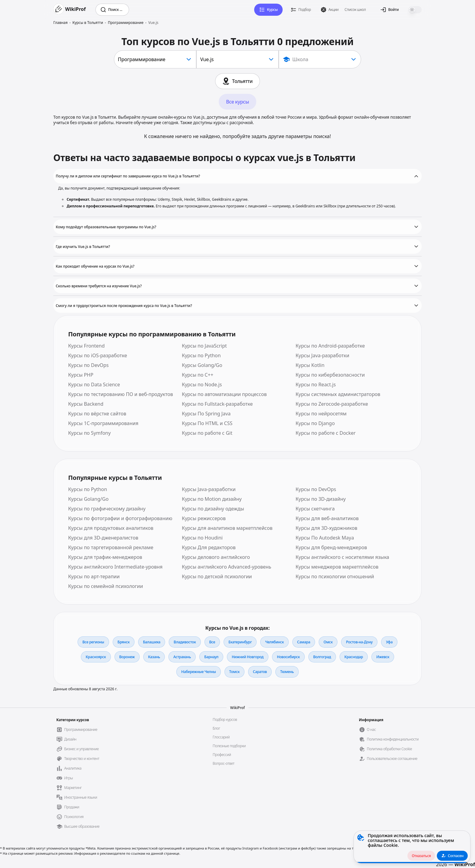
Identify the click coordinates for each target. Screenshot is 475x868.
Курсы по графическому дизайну (107, 509)
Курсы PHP (81, 375)
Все (212, 642)
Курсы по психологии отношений (335, 576)
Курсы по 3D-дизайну (321, 499)
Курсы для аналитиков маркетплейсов (227, 528)
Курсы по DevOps (88, 365)
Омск (328, 642)
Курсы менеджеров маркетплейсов (337, 567)
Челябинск (274, 642)
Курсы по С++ (198, 375)
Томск (234, 672)
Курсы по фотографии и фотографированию (120, 518)
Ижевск (383, 657)
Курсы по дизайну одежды (213, 509)
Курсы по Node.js (202, 384)
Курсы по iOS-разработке (98, 355)
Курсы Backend (86, 404)
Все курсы (237, 102)
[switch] (415, 10)
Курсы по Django (315, 423)
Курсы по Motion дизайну (212, 499)
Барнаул (211, 657)
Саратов (260, 672)
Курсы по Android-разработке (330, 346)
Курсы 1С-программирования (103, 423)
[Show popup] (320, 59)
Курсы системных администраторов (338, 394)
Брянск (124, 642)
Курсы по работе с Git (207, 433)
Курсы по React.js (316, 384)
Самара (304, 642)
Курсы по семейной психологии (106, 586)
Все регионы (93, 642)
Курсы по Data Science (94, 384)
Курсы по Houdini (202, 538)
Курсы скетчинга (315, 509)
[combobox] (155, 59)
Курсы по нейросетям (321, 414)
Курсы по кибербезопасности (330, 375)
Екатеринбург (240, 642)
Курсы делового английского (216, 557)
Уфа (389, 642)
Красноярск (96, 657)
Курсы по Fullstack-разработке (217, 404)
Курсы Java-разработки (322, 355)
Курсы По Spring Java (206, 414)
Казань (154, 657)
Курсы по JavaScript (204, 346)
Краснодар (354, 657)
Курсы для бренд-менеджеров (331, 547)
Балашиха (152, 642)
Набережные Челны (198, 672)
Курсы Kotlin (310, 365)
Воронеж (127, 657)
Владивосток (185, 642)
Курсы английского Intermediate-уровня (115, 567)
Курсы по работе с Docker (326, 433)
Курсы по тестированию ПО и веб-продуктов (121, 394)
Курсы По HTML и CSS (207, 423)
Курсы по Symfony (89, 433)
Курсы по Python (201, 355)
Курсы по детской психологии (217, 576)
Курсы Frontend (86, 346)
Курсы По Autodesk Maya (325, 538)
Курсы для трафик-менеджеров (105, 557)
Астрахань (182, 657)
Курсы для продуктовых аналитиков (111, 528)
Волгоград (322, 657)
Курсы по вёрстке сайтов (97, 414)
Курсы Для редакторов (209, 547)
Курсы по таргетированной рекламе (111, 547)
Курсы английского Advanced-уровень (226, 567)
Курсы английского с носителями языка (342, 557)
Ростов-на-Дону (359, 642)
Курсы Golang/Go (202, 365)
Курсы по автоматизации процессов (224, 394)
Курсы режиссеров (204, 518)
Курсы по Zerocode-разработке (332, 404)
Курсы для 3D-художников (327, 528)
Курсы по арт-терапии (94, 576)
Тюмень (287, 672)
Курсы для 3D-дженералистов (103, 538)
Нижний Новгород (248, 657)
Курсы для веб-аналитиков (327, 518)
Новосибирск (288, 657)
